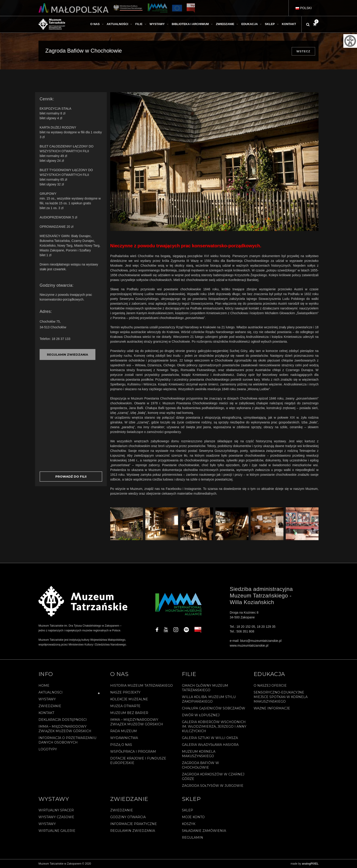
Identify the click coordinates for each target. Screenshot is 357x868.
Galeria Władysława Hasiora (210, 745)
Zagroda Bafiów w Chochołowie (200, 765)
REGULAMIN (193, 838)
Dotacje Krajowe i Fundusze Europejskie (138, 761)
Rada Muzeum (124, 731)
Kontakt (46, 713)
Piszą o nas (121, 745)
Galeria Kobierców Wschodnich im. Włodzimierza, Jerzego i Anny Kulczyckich (214, 726)
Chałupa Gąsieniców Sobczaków (214, 708)
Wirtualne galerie (57, 831)
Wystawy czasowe (56, 817)
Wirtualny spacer (56, 810)
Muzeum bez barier (129, 713)
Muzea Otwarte (125, 706)
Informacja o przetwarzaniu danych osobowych (67, 740)
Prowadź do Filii (71, 476)
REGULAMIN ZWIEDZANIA (68, 354)
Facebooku (174, 489)
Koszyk (189, 824)
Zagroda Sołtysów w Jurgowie (213, 786)
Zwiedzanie (50, 706)
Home (44, 686)
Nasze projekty (125, 692)
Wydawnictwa (124, 738)
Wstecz (303, 51)
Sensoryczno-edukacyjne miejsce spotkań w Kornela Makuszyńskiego (281, 697)
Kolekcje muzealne (129, 699)
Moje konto (193, 817)
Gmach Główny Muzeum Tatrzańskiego (205, 688)
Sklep (187, 810)
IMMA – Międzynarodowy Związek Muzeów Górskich (65, 729)
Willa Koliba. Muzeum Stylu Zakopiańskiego (209, 699)
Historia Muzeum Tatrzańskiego (142, 686)
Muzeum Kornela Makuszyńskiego (199, 754)
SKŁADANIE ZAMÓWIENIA (204, 831)
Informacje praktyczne (134, 824)
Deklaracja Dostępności (63, 720)
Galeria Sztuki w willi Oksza (210, 738)
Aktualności (51, 692)
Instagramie (193, 489)
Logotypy (48, 749)
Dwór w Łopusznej (201, 715)
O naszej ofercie (270, 686)
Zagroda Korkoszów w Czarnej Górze (213, 777)
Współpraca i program (133, 752)
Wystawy (47, 699)
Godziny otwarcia (128, 817)
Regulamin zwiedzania (133, 831)
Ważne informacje (272, 708)
